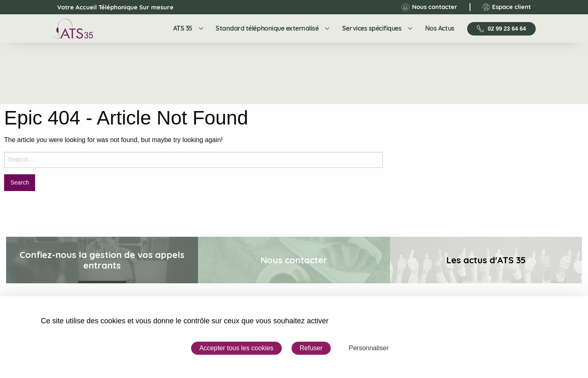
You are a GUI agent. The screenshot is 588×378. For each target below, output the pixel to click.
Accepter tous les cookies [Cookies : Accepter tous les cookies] (236, 348)
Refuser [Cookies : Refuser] (311, 348)
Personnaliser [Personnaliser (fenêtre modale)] (369, 348)
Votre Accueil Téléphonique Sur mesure (108, 7)
